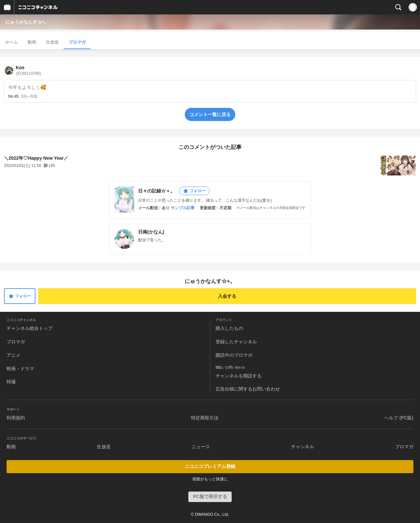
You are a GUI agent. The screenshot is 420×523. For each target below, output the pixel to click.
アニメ (13, 355)
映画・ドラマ (20, 369)
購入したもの (229, 328)
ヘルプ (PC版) (399, 418)
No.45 (13, 96)
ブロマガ (77, 42)
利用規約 (16, 418)
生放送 (52, 42)
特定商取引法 (205, 418)
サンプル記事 (183, 208)
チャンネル (303, 447)
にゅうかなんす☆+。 (27, 22)
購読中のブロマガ (234, 355)
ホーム (11, 42)
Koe (28, 70)
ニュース (201, 447)
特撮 (11, 382)
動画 (32, 42)
